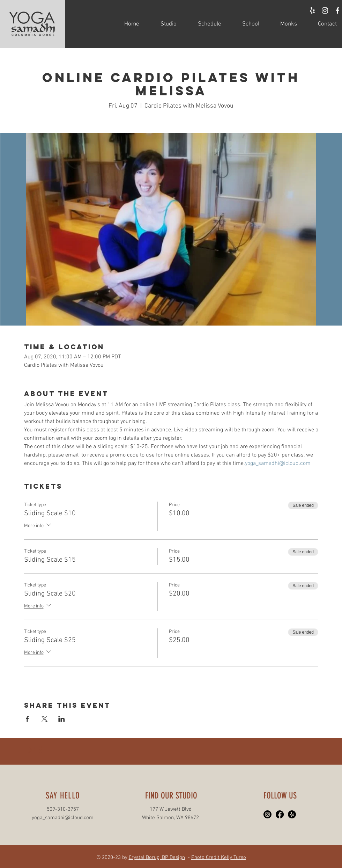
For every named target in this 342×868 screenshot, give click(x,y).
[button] (163, 24)
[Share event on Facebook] (27, 719)
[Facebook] (280, 814)
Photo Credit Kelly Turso (219, 858)
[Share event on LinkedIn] (62, 719)
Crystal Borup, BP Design (157, 858)
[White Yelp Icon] (312, 10)
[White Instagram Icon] (325, 10)
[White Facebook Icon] (337, 10)
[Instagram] (267, 814)
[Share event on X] (44, 719)
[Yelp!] (292, 814)
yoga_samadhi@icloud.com (63, 818)
